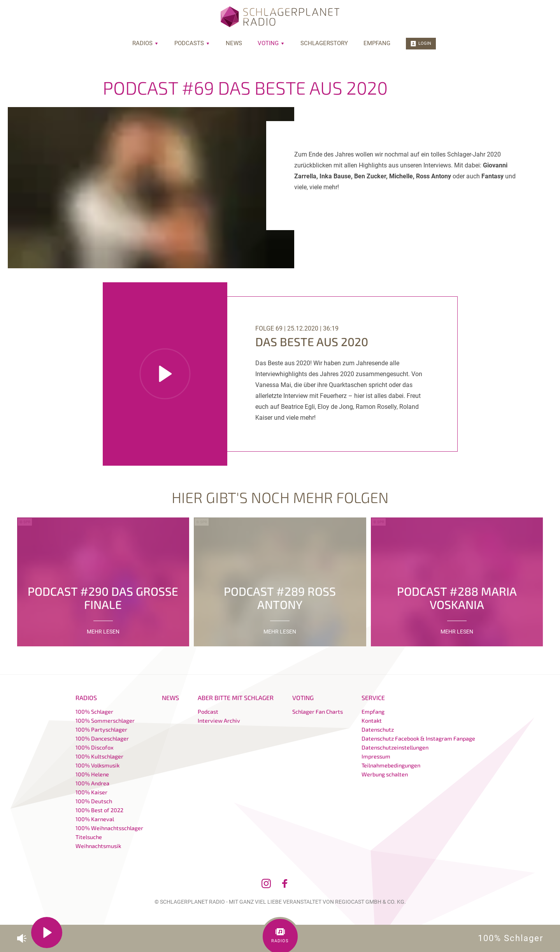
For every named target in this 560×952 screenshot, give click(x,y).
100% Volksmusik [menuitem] (97, 765)
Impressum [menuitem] (376, 756)
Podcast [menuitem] (208, 712)
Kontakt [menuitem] (372, 721)
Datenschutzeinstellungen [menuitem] (395, 747)
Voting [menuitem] (271, 43)
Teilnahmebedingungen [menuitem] (391, 765)
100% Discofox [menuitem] (95, 747)
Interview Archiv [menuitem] (219, 721)
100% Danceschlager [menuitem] (102, 738)
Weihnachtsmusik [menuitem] (98, 846)
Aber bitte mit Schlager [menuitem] (236, 698)
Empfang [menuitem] (377, 43)
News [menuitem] (234, 43)
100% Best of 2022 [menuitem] (99, 810)
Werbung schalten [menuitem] (385, 774)
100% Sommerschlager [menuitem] (105, 721)
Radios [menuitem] (146, 43)
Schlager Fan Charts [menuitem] (318, 712)
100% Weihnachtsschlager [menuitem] (109, 828)
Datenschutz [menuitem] (378, 729)
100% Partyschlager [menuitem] (101, 729)
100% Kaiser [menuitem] (91, 792)
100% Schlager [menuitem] (94, 712)
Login (421, 44)
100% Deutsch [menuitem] (94, 801)
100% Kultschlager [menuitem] (99, 756)
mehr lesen (103, 632)
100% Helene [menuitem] (92, 774)
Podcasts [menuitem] (192, 43)
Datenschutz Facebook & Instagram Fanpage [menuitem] (418, 738)
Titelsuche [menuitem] (89, 837)
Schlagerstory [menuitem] (324, 43)
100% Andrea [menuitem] (92, 783)
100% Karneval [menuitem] (95, 819)
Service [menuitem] (373, 698)
